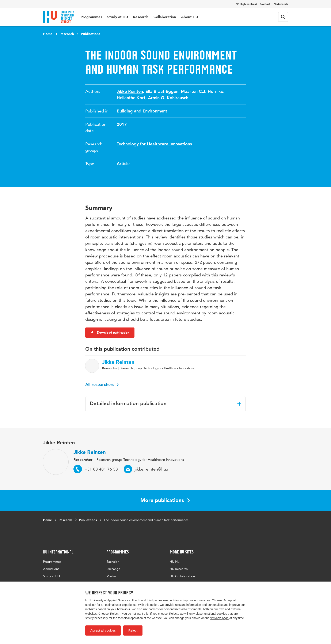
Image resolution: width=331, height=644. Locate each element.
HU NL (175, 562)
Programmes (91, 17)
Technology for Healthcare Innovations (154, 144)
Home (48, 34)
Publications (90, 34)
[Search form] (283, 17)
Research (141, 17)
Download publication (110, 332)
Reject (133, 630)
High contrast (247, 4)
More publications (165, 500)
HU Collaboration (182, 576)
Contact (265, 4)
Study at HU (118, 17)
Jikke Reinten (130, 91)
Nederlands (281, 4)
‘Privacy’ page (219, 618)
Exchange (113, 569)
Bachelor (113, 562)
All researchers (102, 384)
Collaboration (165, 17)
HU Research (179, 569)
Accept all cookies (103, 630)
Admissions (51, 569)
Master (111, 576)
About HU (190, 17)
